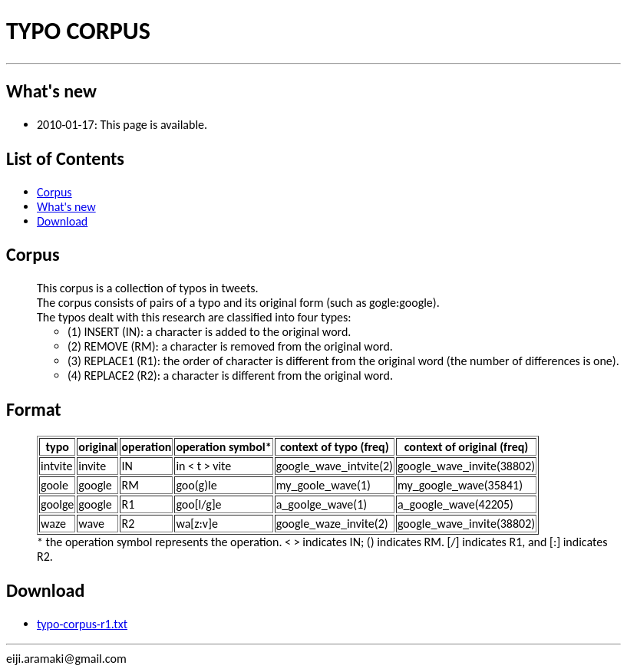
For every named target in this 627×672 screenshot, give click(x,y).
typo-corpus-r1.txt (82, 624)
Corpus (54, 192)
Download (62, 221)
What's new (66, 207)
